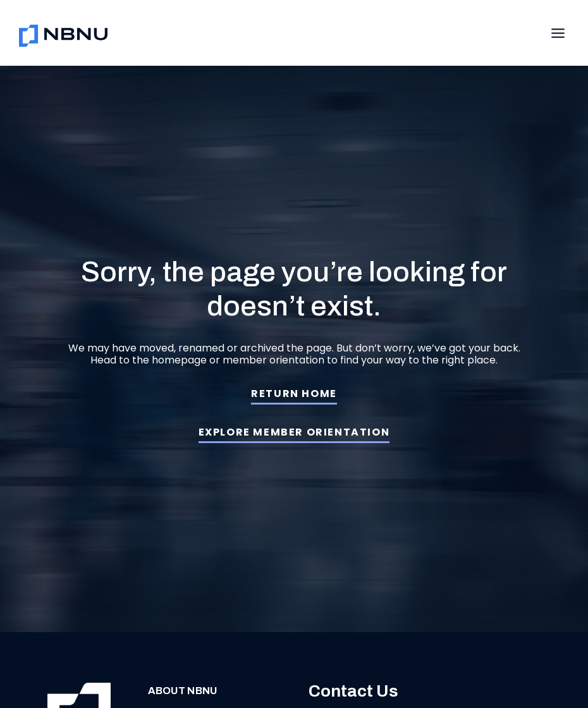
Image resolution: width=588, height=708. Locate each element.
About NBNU (174, 691)
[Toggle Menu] (558, 33)
